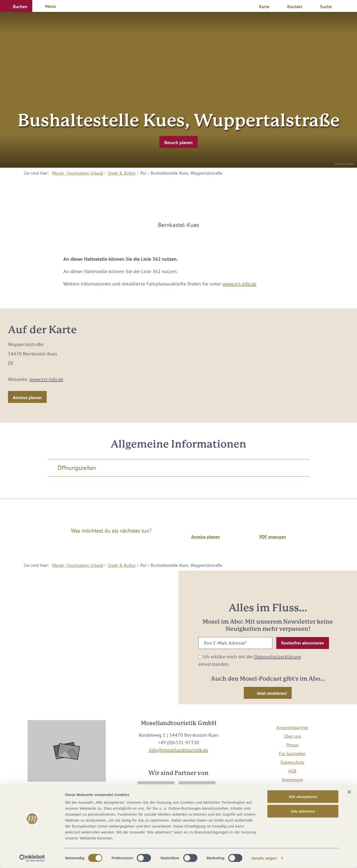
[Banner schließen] (349, 792)
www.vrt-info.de (239, 284)
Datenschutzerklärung (278, 657)
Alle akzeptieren (303, 797)
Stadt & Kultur (122, 173)
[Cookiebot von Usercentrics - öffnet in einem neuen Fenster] (32, 858)
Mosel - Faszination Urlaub (78, 173)
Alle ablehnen (303, 811)
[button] (16, 6)
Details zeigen (264, 858)
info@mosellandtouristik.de (179, 750)
